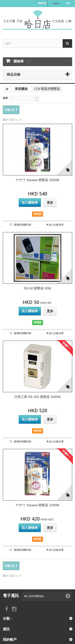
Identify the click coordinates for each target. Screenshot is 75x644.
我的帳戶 (10, 639)
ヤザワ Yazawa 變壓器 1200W (37, 505)
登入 (68, 3)
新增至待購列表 (22, 225)
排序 (5, 98)
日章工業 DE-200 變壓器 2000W (38, 397)
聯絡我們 (42, 3)
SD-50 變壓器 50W (37, 288)
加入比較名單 (56, 225)
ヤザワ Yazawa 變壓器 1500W (37, 180)
